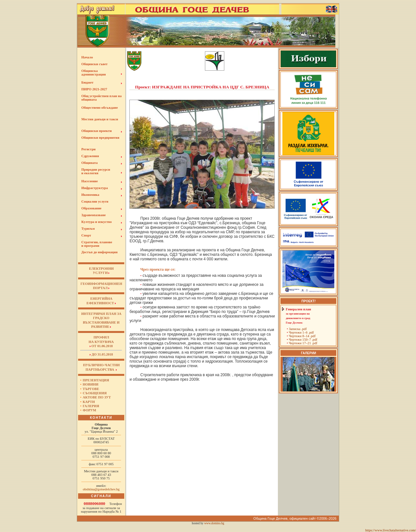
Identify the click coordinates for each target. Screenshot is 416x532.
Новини (91, 384)
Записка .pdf (298, 329)
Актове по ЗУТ (97, 397)
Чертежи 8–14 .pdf (302, 336)
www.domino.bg (214, 523)
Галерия (91, 406)
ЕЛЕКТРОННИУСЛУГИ (101, 271)
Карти (89, 402)
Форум (89, 410)
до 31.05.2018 (101, 354)
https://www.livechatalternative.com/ (391, 530)
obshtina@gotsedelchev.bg (101, 489)
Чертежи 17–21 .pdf (303, 343)
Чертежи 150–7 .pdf (303, 340)
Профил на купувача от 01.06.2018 (101, 342)
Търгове (91, 389)
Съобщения (95, 393)
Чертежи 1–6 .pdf (301, 332)
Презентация (96, 380)
